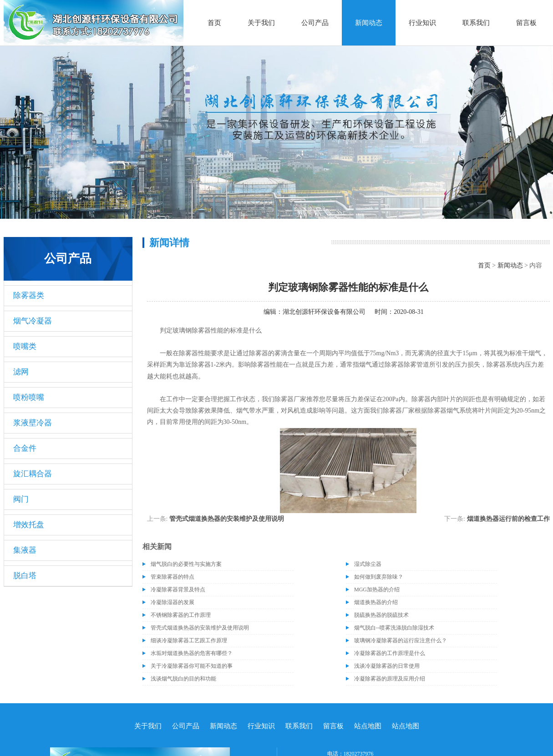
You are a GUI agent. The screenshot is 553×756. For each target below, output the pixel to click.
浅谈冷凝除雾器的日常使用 (387, 666)
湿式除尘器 (368, 564)
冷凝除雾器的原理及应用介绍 (390, 679)
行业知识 (422, 23)
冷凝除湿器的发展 (172, 602)
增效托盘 (29, 525)
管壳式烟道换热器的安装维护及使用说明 (227, 519)
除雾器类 (29, 295)
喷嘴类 (25, 346)
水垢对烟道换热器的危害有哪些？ (192, 653)
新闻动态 (369, 23)
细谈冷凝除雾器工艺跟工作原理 (189, 640)
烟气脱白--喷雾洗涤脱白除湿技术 (394, 628)
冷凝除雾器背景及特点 (178, 590)
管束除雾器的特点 (172, 577)
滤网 (21, 372)
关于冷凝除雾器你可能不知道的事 (192, 666)
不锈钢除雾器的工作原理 (181, 615)
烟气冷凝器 (33, 321)
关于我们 (261, 23)
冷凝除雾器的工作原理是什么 (390, 653)
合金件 (25, 448)
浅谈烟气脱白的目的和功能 (183, 679)
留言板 (526, 23)
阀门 (21, 499)
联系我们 (476, 23)
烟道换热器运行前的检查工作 (508, 519)
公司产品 (315, 23)
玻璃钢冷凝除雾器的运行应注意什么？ (401, 640)
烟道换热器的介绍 (376, 602)
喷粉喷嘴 (29, 397)
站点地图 (368, 726)
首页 (214, 23)
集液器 (25, 550)
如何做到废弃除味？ (379, 577)
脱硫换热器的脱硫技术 (381, 615)
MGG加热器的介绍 (377, 590)
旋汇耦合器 (33, 474)
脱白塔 (25, 576)
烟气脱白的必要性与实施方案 (186, 564)
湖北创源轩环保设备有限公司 (324, 312)
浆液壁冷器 (33, 423)
